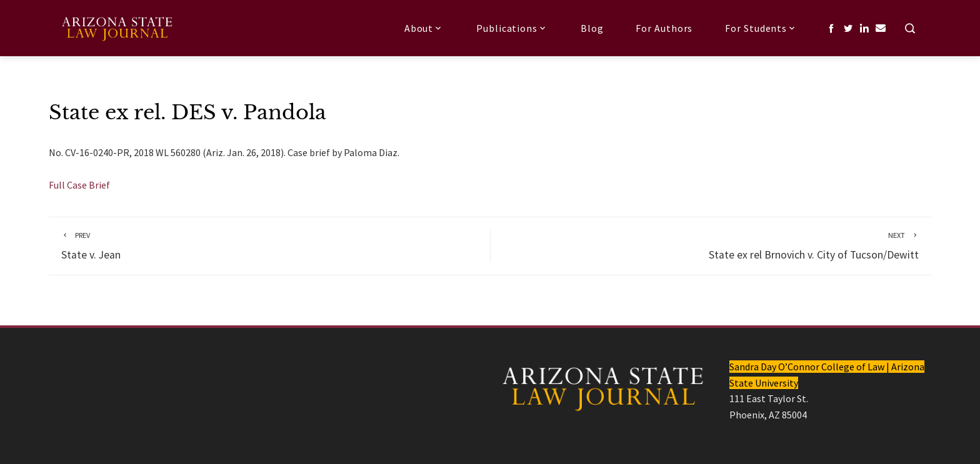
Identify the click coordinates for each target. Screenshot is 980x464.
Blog (592, 28)
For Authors (664, 28)
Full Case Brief (79, 185)
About (424, 28)
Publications (512, 28)
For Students (761, 28)
